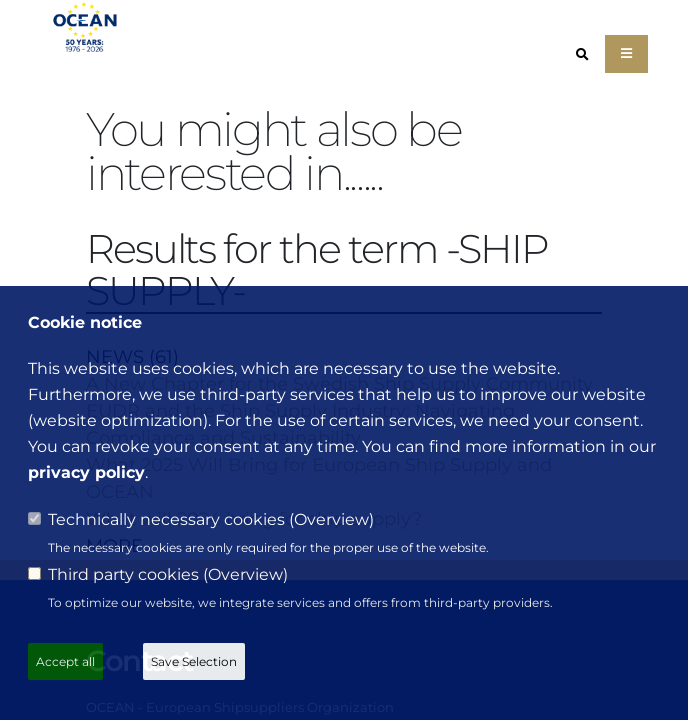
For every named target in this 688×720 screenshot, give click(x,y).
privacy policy (86, 472)
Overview (331, 519)
